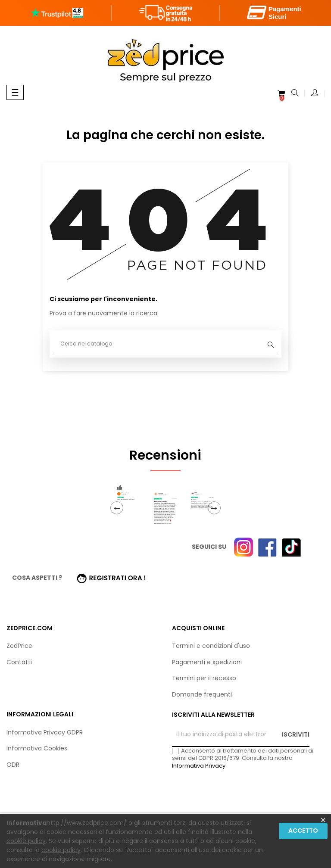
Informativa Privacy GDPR (45, 732)
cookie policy (26, 841)
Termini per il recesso (204, 678)
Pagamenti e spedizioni (207, 662)
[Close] (323, 821)
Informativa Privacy (199, 766)
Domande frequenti (202, 694)
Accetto (303, 831)
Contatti (19, 662)
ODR (13, 765)
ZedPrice (19, 646)
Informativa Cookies (37, 748)
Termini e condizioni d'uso (211, 646)
